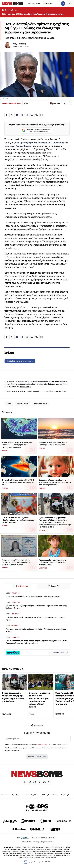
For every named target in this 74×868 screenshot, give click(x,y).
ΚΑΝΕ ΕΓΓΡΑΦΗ (37, 757)
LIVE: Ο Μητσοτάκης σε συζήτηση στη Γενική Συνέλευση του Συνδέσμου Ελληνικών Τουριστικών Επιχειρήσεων (36, 642)
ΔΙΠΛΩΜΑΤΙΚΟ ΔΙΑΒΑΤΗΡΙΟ (11, 103)
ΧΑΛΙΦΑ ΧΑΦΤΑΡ (22, 404)
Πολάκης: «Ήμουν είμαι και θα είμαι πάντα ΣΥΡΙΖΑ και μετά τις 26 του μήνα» (35, 619)
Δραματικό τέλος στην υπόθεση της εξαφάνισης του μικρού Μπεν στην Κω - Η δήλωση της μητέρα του (55, 482)
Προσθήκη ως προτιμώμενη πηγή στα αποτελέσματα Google (36, 131)
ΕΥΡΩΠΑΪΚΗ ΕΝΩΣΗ (41, 404)
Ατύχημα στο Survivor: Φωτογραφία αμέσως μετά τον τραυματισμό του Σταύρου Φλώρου (53, 562)
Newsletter (22, 391)
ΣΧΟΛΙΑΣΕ (55, 103)
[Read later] (71, 103)
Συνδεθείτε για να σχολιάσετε (20, 361)
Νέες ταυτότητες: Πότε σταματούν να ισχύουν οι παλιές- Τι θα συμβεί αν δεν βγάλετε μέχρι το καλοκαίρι (17, 562)
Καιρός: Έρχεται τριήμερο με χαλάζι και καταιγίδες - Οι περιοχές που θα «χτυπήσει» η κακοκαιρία (17, 445)
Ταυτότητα (5, 795)
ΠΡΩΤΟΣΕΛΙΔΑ (48, 4)
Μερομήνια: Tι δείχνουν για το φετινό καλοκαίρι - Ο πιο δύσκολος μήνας (53, 444)
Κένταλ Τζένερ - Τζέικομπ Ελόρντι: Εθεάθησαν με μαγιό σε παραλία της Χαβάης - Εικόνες (36, 607)
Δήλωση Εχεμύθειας (31, 795)
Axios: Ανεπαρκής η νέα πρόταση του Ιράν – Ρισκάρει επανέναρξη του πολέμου (36, 630)
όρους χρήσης (43, 744)
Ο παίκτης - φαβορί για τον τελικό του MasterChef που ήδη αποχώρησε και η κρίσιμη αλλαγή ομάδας (40, 700)
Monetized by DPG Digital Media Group (44, 838)
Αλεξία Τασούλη (19, 44)
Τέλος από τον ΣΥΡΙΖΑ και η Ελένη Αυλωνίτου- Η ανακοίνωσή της (33, 14)
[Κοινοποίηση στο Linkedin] (32, 115)
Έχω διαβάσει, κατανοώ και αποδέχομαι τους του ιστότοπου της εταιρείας (37, 744)
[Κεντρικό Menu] (70, 4)
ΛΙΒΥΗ (9, 404)
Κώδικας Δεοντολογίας (50, 795)
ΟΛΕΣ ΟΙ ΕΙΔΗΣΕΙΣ (34, 4)
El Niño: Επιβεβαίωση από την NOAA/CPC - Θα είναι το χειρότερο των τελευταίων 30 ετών (18, 482)
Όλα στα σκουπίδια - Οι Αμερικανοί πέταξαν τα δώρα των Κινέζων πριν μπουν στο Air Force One (18, 520)
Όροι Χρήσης (17, 795)
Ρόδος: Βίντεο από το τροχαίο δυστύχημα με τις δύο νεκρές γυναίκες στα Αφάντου (13, 697)
